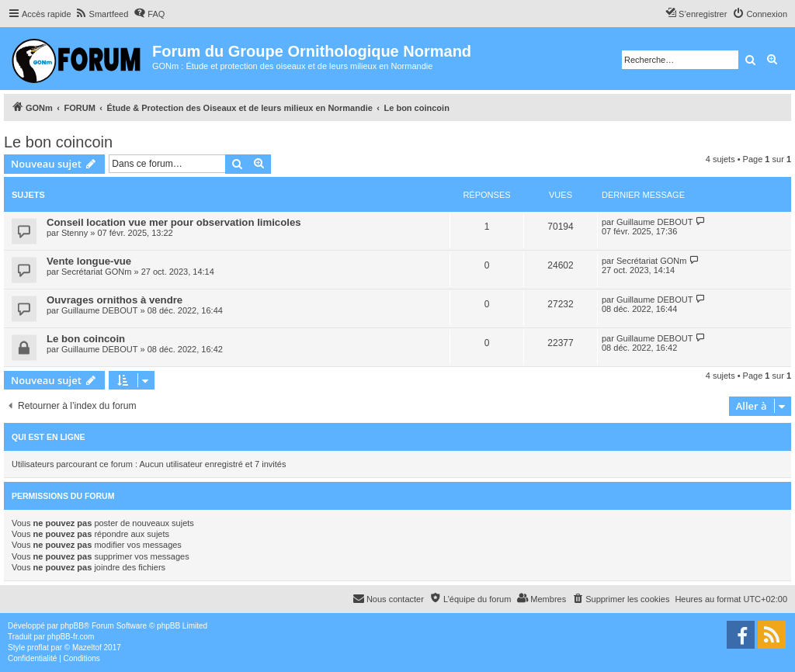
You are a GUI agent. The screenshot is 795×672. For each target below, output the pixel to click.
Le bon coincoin (58, 142)
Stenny (75, 233)
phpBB (72, 626)
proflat (38, 648)
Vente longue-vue (89, 261)
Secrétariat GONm (96, 272)
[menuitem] (102, 14)
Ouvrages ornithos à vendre (115, 300)
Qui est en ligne (49, 437)
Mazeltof (87, 648)
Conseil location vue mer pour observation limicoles (174, 222)
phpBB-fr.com (71, 637)
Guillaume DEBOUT (654, 222)
